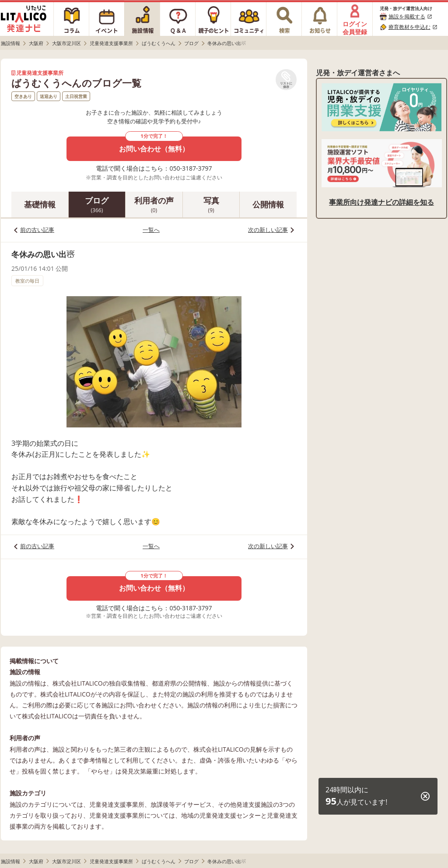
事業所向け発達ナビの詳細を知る (381, 202)
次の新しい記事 (268, 230)
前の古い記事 (37, 230)
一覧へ (151, 230)
